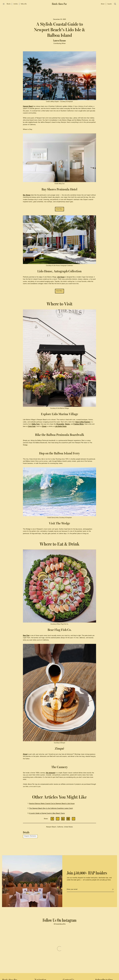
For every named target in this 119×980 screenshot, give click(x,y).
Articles (16, 4)
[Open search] (115, 4)
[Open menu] (4, 4)
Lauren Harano (59, 41)
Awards (109, 4)
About (103, 4)
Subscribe (24, 4)
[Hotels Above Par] (59, 4)
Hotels (9, 4)
